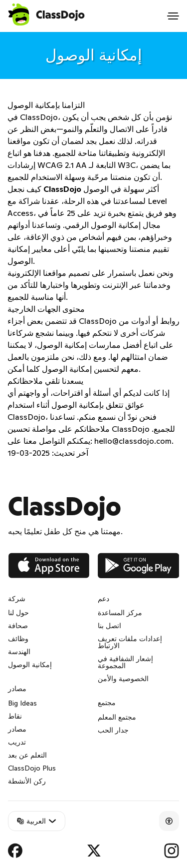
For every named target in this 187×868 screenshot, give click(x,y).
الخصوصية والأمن (123, 679)
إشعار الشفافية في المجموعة (125, 662)
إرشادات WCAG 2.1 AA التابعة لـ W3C (72, 165)
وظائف (18, 639)
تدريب (17, 742)
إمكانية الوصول (30, 665)
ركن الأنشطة (27, 781)
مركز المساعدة (120, 613)
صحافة (18, 626)
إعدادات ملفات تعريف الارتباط (130, 642)
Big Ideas (22, 703)
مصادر (17, 729)
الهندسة (19, 652)
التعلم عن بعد (27, 755)
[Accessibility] (169, 821)
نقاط (15, 716)
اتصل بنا (109, 626)
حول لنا (18, 613)
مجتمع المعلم (117, 717)
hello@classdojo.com (133, 441)
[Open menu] (173, 16)
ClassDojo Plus (32, 768)
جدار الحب (113, 730)
